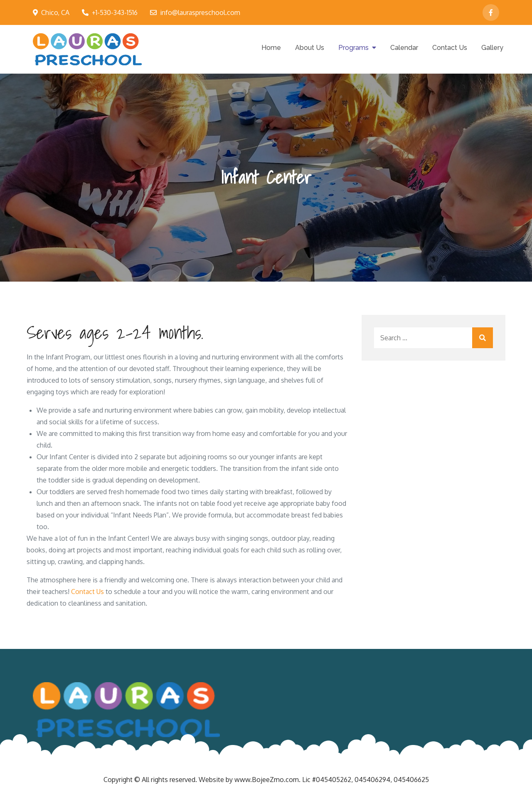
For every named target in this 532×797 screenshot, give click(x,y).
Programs (353, 48)
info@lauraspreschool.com (195, 12)
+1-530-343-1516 (110, 12)
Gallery (492, 48)
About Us (310, 48)
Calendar (404, 48)
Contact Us (450, 48)
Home (271, 48)
